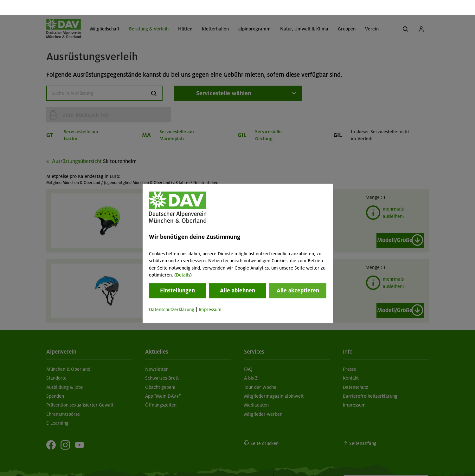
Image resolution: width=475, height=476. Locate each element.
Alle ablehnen (237, 276)
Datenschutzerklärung (172, 295)
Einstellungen (177, 276)
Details (183, 260)
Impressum (210, 295)
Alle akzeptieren (298, 276)
